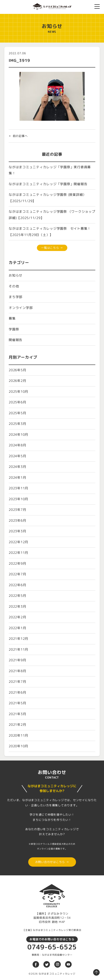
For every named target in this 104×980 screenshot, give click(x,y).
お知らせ (16, 275)
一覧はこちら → (52, 248)
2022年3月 (17, 606)
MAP (62, 922)
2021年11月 (18, 649)
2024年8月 (17, 445)
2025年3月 (17, 424)
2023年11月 (18, 488)
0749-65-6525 (52, 947)
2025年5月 (17, 413)
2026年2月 (17, 381)
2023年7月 (17, 510)
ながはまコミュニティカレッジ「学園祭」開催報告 (48, 184)
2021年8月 (17, 671)
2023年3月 (17, 531)
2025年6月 (17, 402)
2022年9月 (17, 563)
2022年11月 (18, 553)
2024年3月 (17, 467)
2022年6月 (17, 585)
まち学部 (16, 297)
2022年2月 (17, 617)
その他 (14, 286)
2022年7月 (17, 574)
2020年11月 (18, 735)
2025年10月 (18, 392)
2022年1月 (17, 628)
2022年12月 (18, 542)
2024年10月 (18, 435)
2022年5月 (17, 596)
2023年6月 (17, 521)
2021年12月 (18, 639)
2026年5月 (17, 370)
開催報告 (16, 340)
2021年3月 (17, 714)
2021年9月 (17, 660)
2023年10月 (18, 499)
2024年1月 (17, 478)
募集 (12, 318)
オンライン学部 (21, 308)
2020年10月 (18, 746)
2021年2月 (17, 725)
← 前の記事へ (18, 136)
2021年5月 (17, 703)
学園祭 (14, 329)
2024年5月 (17, 456)
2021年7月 (17, 682)
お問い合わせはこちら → (52, 862)
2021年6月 (17, 692)
